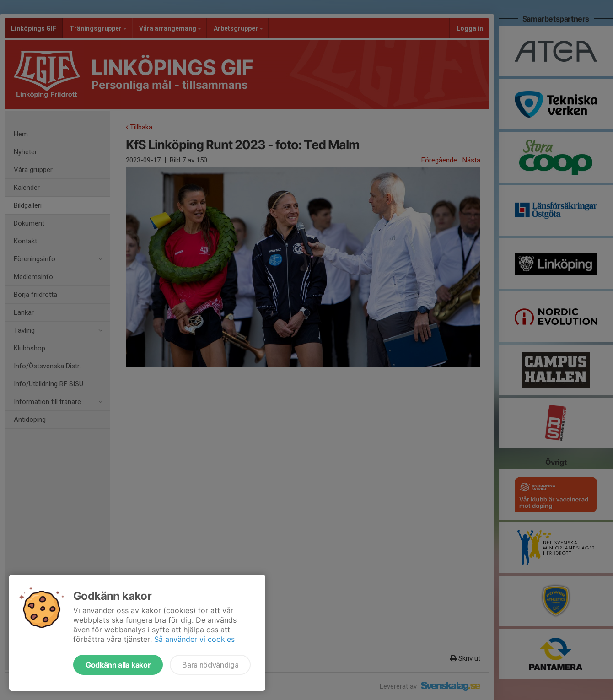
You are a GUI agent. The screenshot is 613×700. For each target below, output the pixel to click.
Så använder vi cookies (194, 639)
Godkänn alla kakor (118, 665)
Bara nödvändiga (210, 665)
